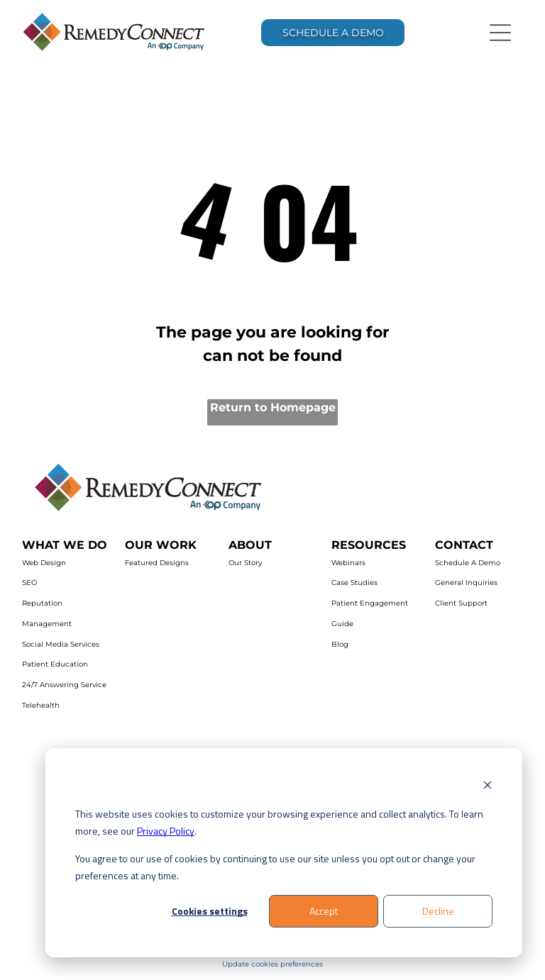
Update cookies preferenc (269, 964)
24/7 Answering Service (64, 685)
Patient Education (55, 664)
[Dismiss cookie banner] (488, 787)
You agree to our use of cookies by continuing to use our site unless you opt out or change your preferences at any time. (275, 867)
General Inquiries (466, 583)
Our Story (245, 563)
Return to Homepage (273, 407)
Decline (438, 911)
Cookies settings (210, 911)
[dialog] (284, 853)
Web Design (44, 563)
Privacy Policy (166, 831)
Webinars (348, 563)
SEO (29, 583)
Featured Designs (157, 563)
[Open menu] (500, 33)
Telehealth (41, 705)
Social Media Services (61, 644)
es (319, 964)
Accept (324, 911)
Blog (340, 644)
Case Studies (354, 583)
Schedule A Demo (468, 563)
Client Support (461, 603)
